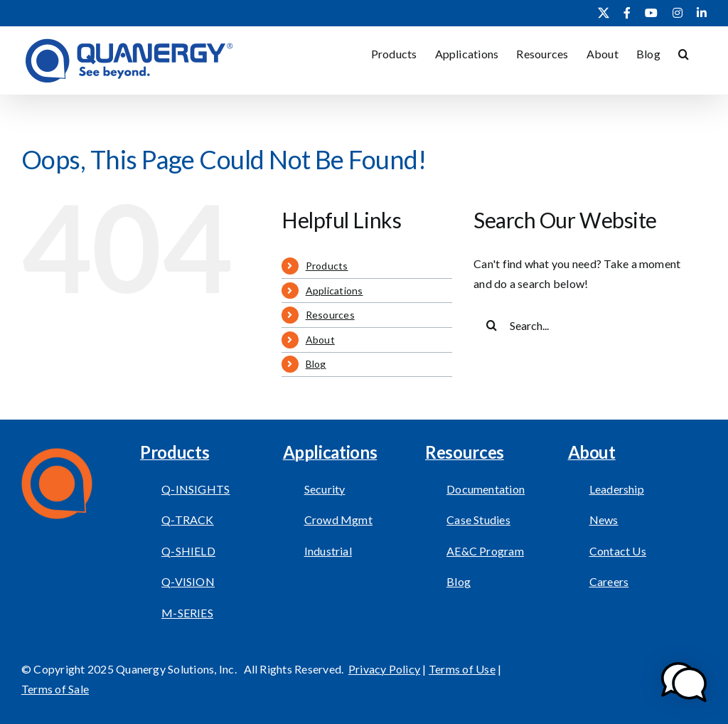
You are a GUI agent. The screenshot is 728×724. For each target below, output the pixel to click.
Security (325, 489)
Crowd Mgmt (338, 520)
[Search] (491, 325)
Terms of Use (462, 669)
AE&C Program (485, 551)
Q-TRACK (188, 520)
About (320, 340)
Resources (330, 315)
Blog (316, 364)
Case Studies (478, 520)
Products (327, 266)
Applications (334, 291)
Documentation (486, 489)
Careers (609, 581)
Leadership (617, 489)
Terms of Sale (55, 689)
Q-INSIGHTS (196, 489)
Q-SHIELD (188, 551)
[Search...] (580, 325)
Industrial (328, 551)
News (604, 520)
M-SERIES (187, 613)
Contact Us (618, 551)
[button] (684, 53)
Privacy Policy (384, 669)
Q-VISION (188, 581)
